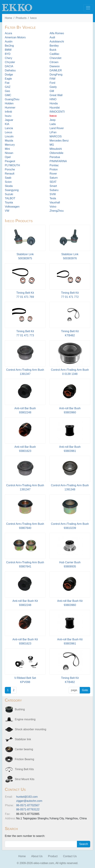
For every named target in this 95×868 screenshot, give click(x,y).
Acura (8, 33)
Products (21, 18)
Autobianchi (57, 42)
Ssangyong (12, 190)
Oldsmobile (56, 153)
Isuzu (8, 116)
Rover (53, 174)
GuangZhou (12, 99)
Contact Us (70, 856)
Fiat (7, 83)
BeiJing (9, 46)
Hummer (10, 108)
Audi (52, 37)
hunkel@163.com (27, 797)
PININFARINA (58, 161)
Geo (7, 91)
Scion (8, 182)
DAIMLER (56, 70)
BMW (8, 50)
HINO (53, 99)
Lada (53, 124)
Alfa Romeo (57, 33)
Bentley (54, 46)
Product (53, 856)
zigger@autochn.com (29, 801)
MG (52, 145)
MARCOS (56, 136)
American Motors (15, 37)
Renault (10, 174)
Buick (53, 50)
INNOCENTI (57, 112)
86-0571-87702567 (28, 805)
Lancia (9, 128)
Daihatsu (10, 70)
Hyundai (55, 108)
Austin (9, 42)
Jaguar (9, 120)
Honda (54, 103)
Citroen (54, 62)
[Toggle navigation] (88, 8)
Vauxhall (55, 202)
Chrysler (10, 62)
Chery (9, 58)
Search (84, 844)
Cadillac (54, 54)
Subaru (54, 190)
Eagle (8, 79)
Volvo (53, 207)
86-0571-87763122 (28, 809)
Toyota (9, 202)
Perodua (55, 157)
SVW (53, 194)
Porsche (10, 169)
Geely (53, 87)
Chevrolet (55, 58)
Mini (7, 149)
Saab (8, 178)
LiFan (53, 132)
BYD (8, 54)
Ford (52, 83)
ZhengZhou (57, 211)
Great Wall (56, 95)
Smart (53, 186)
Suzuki (9, 194)
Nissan (9, 153)
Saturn (54, 178)
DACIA (9, 66)
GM (52, 91)
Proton (54, 169)
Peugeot (10, 161)
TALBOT (10, 198)
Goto (85, 690)
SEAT (53, 182)
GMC (8, 95)
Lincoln (9, 136)
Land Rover (57, 128)
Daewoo (55, 66)
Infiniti (8, 112)
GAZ (8, 87)
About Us (37, 856)
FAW (52, 79)
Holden (9, 103)
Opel (8, 157)
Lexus (9, 132)
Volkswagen (12, 207)
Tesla (53, 198)
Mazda (9, 141)
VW (7, 211)
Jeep (53, 120)
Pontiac (54, 165)
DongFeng (56, 75)
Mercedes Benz (59, 141)
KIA (7, 124)
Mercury (10, 145)
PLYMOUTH (12, 165)
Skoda (9, 186)
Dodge (9, 75)
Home (9, 18)
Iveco (33, 18)
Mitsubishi (56, 149)
